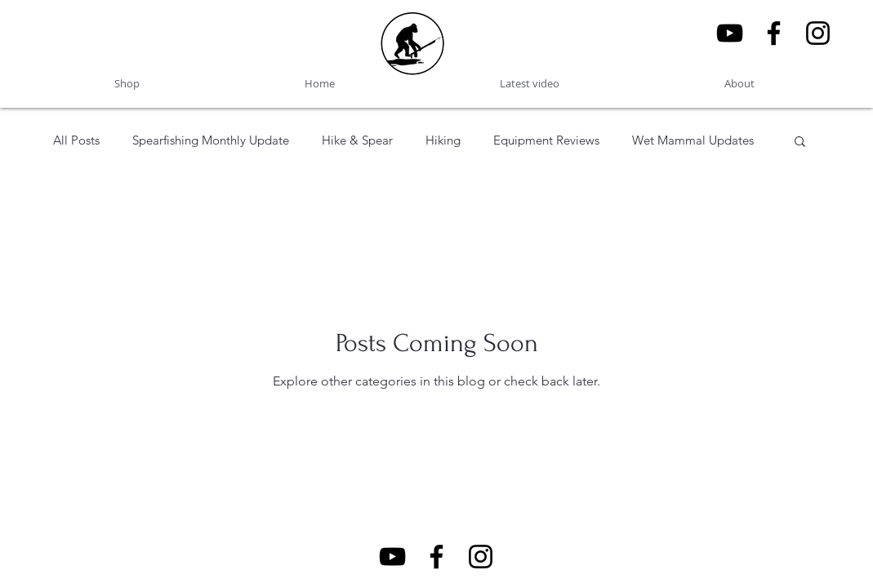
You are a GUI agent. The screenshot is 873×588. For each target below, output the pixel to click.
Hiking (443, 140)
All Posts (76, 140)
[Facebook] (774, 33)
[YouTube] (730, 33)
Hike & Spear (357, 140)
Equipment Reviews (546, 140)
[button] (800, 143)
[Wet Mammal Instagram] (818, 33)
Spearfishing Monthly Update (211, 140)
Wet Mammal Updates (693, 140)
